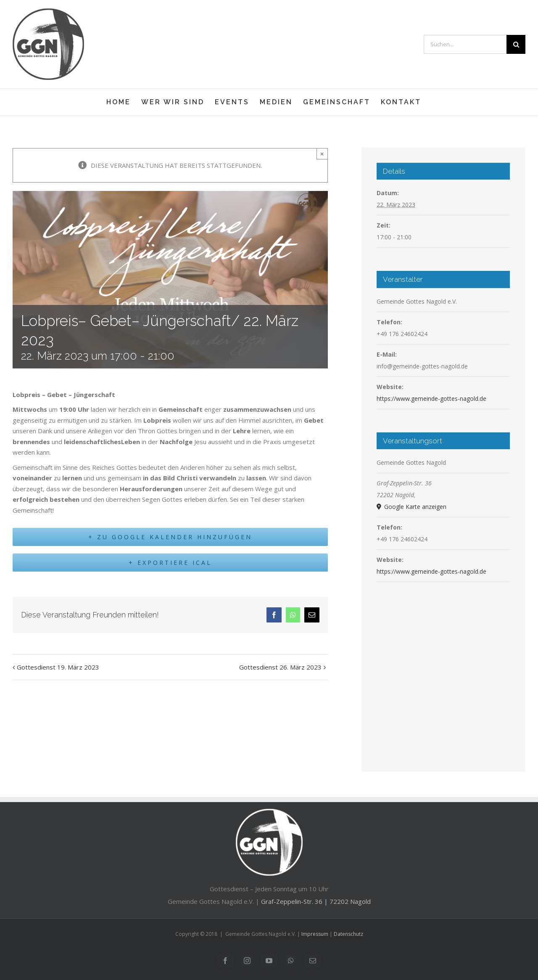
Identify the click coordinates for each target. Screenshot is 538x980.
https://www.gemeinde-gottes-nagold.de (431, 399)
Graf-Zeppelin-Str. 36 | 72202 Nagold (316, 901)
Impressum (315, 934)
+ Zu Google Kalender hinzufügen (170, 538)
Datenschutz (348, 934)
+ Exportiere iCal (170, 565)
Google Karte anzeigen (414, 507)
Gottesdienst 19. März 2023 (58, 669)
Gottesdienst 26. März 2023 (280, 669)
